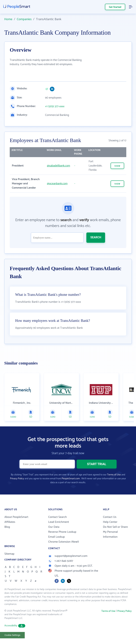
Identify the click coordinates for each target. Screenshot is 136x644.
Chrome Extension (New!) (64, 542)
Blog (7, 527)
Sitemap (9, 554)
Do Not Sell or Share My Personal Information (115, 532)
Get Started (115, 7)
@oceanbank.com (57, 184)
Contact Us (110, 517)
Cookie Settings (12, 635)
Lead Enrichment (59, 522)
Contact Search (57, 517)
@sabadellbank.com (59, 166)
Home (8, 19)
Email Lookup (57, 537)
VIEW (117, 166)
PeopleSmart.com (71, 479)
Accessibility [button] (15, 626)
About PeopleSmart (16, 517)
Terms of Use (114, 475)
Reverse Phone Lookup (62, 532)
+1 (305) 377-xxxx (55, 107)
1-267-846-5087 (61, 561)
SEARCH (96, 237)
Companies (24, 19)
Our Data (54, 527)
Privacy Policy (17, 479)
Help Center (110, 522)
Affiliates (10, 522)
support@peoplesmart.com (68, 556)
